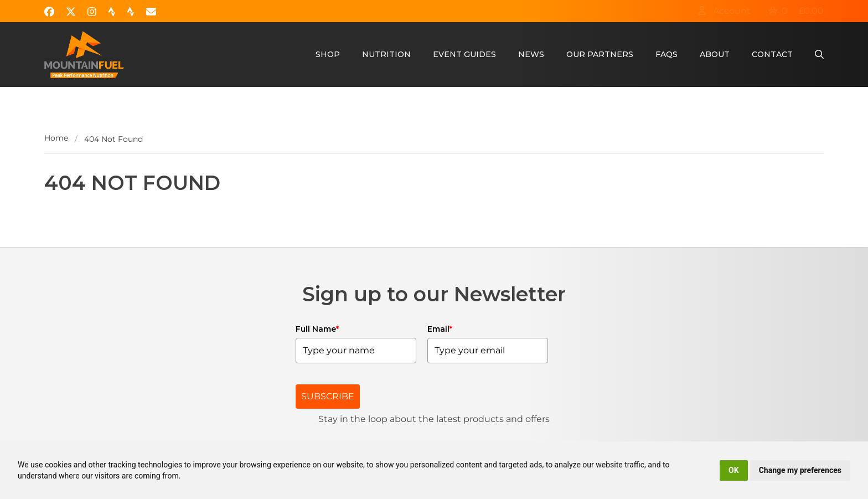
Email (440, 329)
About (715, 54)
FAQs (666, 54)
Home (56, 138)
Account (724, 11)
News (531, 54)
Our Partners (600, 54)
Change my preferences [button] (800, 470)
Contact (772, 54)
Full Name (317, 329)
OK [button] (734, 470)
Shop (328, 54)
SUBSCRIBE (328, 396)
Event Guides (464, 54)
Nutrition (386, 54)
